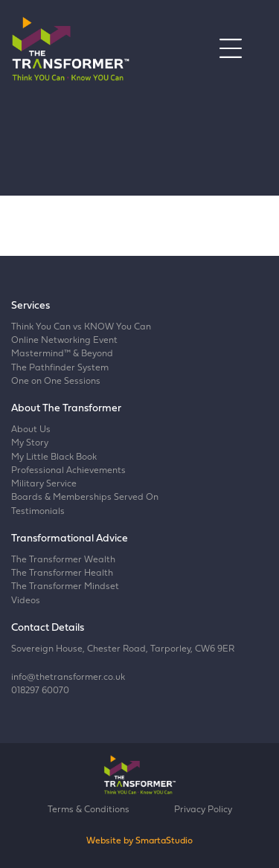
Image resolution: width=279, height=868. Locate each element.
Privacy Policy (203, 810)
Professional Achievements (68, 471)
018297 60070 (40, 691)
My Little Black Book (54, 457)
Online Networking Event (64, 341)
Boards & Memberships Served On (85, 498)
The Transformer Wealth (63, 560)
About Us (31, 430)
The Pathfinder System (60, 368)
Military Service (44, 484)
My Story (30, 443)
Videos (26, 601)
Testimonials (38, 512)
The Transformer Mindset (65, 587)
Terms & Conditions (89, 810)
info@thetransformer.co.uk (68, 678)
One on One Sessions (56, 382)
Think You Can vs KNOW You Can (81, 327)
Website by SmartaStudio (139, 841)
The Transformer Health (62, 573)
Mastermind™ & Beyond (62, 354)
